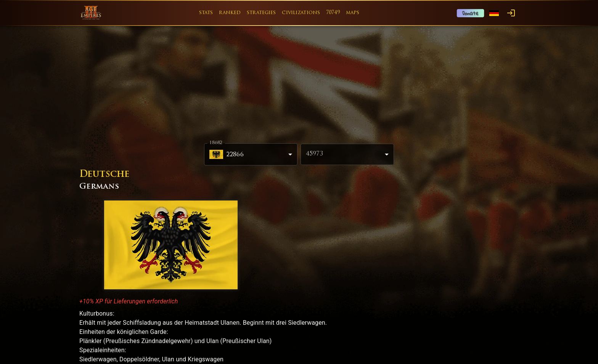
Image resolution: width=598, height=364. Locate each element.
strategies (261, 13)
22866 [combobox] (227, 154)
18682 (216, 143)
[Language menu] (494, 13)
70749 (333, 13)
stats (206, 13)
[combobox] (347, 154)
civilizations (301, 13)
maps (353, 13)
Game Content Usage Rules (355, 345)
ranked (230, 13)
